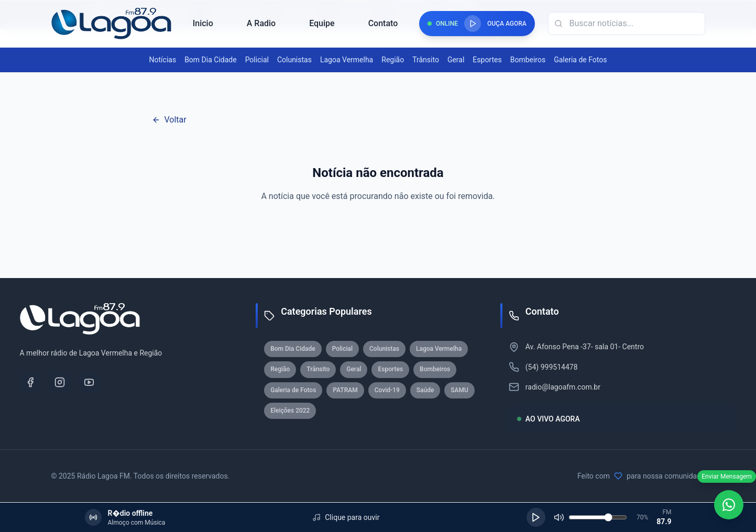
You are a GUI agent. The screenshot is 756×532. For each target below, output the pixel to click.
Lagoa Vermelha (347, 60)
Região (393, 60)
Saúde (425, 390)
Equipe (322, 23)
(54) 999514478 (552, 367)
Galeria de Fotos (580, 60)
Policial (257, 60)
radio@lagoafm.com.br (563, 387)
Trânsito (426, 60)
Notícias (163, 60)
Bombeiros (528, 60)
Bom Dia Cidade (210, 60)
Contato (383, 23)
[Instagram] (60, 382)
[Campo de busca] (627, 24)
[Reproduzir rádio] (473, 24)
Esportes (487, 60)
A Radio (261, 23)
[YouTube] (89, 382)
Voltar (169, 120)
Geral (456, 60)
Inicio (203, 23)
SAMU (459, 390)
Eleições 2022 (290, 411)
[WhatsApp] (729, 505)
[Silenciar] (559, 517)
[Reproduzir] (536, 517)
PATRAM (345, 390)
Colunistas (294, 60)
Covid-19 (387, 390)
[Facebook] (30, 382)
